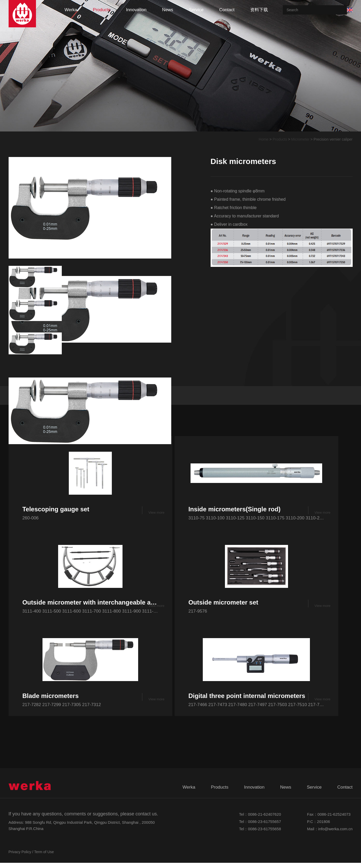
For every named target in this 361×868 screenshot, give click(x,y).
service (196, 10)
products (102, 10)
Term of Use (44, 857)
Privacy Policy (20, 857)
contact (227, 10)
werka (71, 10)
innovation (136, 10)
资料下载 (259, 10)
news (168, 10)
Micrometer (300, 139)
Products (280, 139)
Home (264, 139)
